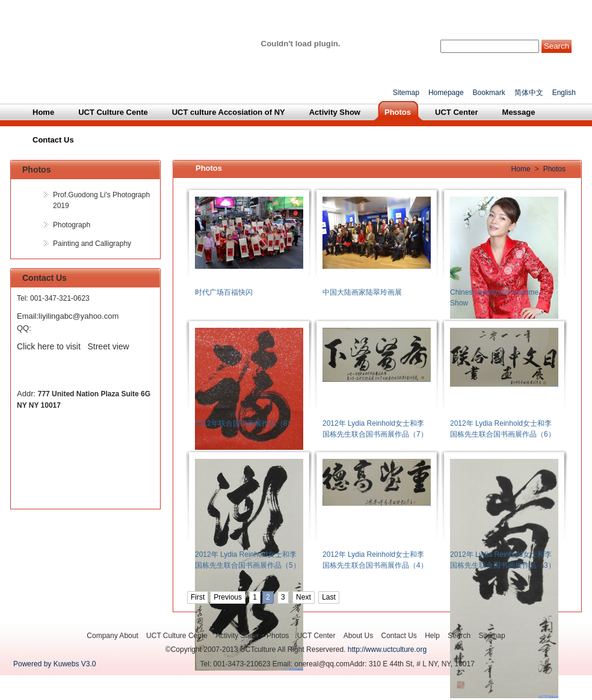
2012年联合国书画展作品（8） (245, 423)
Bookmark (489, 93)
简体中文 (529, 93)
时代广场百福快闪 (224, 292)
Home (521, 169)
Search (557, 46)
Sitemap (406, 93)
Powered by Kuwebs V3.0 (54, 664)
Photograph (72, 225)
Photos (554, 169)
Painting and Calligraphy (92, 244)
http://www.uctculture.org (387, 649)
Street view (109, 346)
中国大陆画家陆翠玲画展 (362, 292)
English (564, 93)
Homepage (446, 93)
